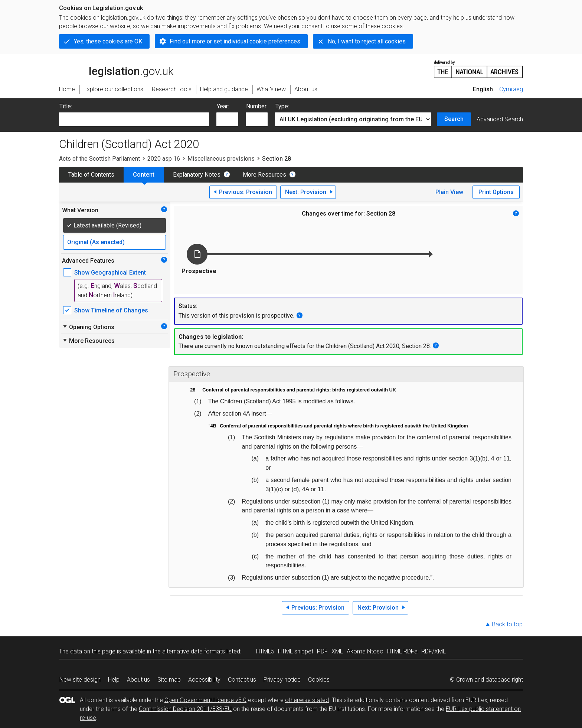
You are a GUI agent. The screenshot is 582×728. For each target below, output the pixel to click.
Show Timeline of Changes (111, 310)
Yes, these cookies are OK (108, 41)
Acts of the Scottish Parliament (99, 159)
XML (337, 651)
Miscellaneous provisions (221, 159)
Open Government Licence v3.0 (205, 700)
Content (144, 175)
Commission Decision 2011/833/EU (185, 709)
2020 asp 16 (164, 159)
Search (454, 119)
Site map (169, 680)
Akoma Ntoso (365, 651)
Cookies (319, 680)
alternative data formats (194, 651)
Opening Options (88, 327)
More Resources (264, 175)
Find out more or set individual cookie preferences (235, 41)
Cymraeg (511, 89)
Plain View (449, 192)
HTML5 (265, 651)
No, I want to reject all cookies (367, 41)
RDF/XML (434, 651)
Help (114, 680)
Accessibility (204, 680)
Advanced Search (500, 119)
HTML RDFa (402, 651)
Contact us (242, 680)
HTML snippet (296, 651)
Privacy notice (282, 680)
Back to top (507, 624)
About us (138, 680)
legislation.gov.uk (116, 69)
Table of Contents (91, 175)
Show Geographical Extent (110, 273)
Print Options (496, 192)
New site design (80, 680)
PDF (322, 651)
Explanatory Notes (197, 175)
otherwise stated (307, 700)
